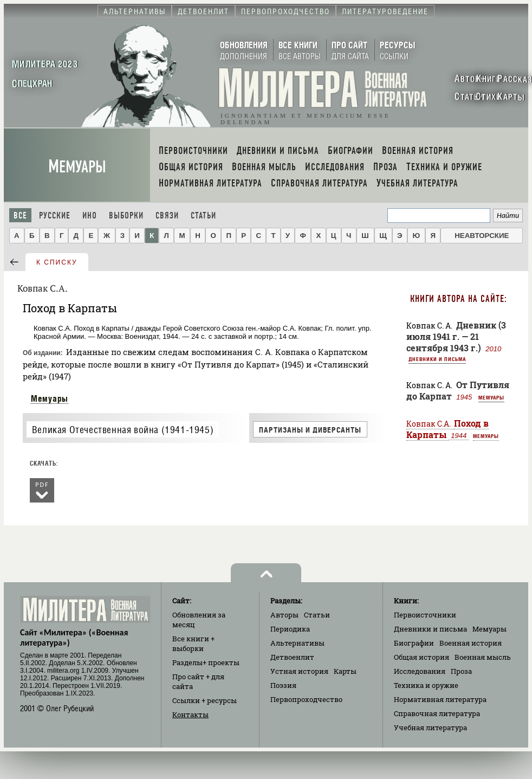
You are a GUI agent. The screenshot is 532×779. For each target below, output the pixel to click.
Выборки (126, 215)
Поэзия (283, 685)
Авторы (284, 615)
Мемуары (77, 167)
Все (20, 215)
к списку (57, 262)
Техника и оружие (426, 685)
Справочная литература (437, 713)
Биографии (414, 643)
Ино (90, 215)
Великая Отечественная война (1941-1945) (123, 430)
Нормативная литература (440, 699)
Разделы (206, 662)
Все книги (193, 643)
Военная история (471, 643)
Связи (167, 215)
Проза (461, 671)
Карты (345, 671)
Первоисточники (425, 615)
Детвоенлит (292, 657)
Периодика (290, 629)
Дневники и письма (437, 359)
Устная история (299, 671)
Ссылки (205, 700)
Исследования (420, 671)
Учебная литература (430, 728)
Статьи (203, 215)
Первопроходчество (306, 699)
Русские (55, 215)
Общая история (421, 657)
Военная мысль (483, 657)
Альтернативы (297, 643)
